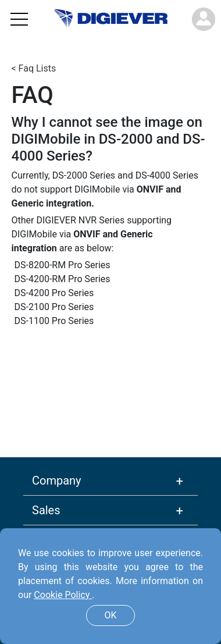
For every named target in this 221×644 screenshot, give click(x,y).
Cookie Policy (63, 595)
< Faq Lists (34, 68)
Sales (46, 510)
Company (57, 481)
